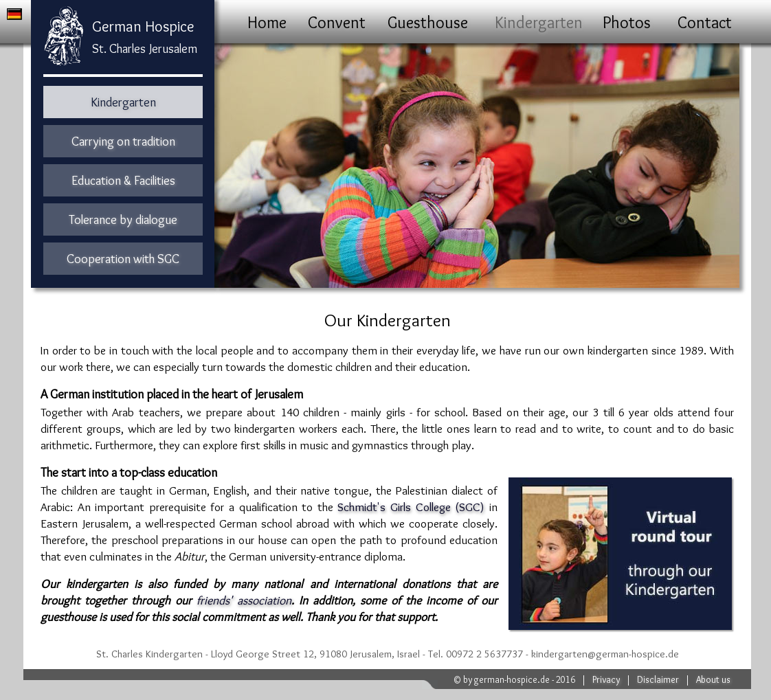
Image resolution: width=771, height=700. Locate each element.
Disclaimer (658, 679)
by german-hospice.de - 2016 (519, 679)
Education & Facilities (123, 180)
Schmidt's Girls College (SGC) (411, 507)
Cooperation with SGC (123, 259)
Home (267, 22)
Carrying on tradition (123, 141)
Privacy (606, 679)
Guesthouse (428, 22)
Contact (705, 22)
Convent (337, 22)
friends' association (244, 600)
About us (713, 679)
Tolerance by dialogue (123, 219)
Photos (627, 22)
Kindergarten (539, 22)
